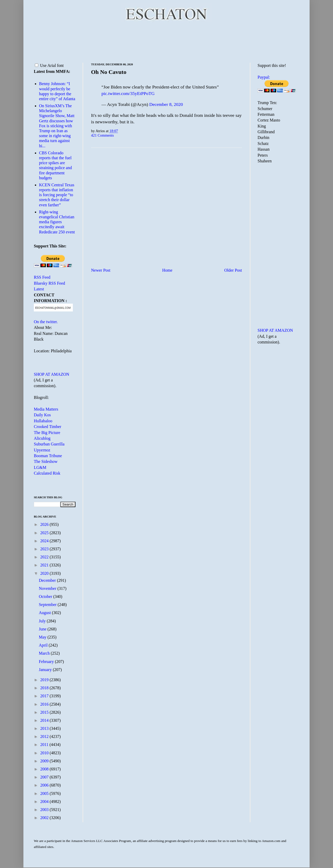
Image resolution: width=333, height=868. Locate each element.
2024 (45, 541)
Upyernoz (42, 450)
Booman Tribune (48, 456)
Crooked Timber (47, 427)
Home (167, 270)
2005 (45, 793)
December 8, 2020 (166, 104)
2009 (45, 761)
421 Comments (103, 135)
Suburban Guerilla (49, 444)
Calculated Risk (47, 473)
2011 (45, 745)
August (45, 613)
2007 (45, 777)
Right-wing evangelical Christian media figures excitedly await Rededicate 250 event (57, 222)
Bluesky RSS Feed (49, 283)
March (45, 653)
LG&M (40, 467)
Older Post (233, 270)
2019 (45, 680)
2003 (45, 810)
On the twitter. (46, 322)
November (48, 588)
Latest (39, 289)
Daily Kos (42, 415)
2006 (45, 785)
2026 (45, 524)
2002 (45, 818)
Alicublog (42, 438)
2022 (45, 557)
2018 (45, 688)
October (46, 596)
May (43, 637)
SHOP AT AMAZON (52, 374)
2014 (45, 720)
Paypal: (264, 77)
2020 (45, 573)
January (46, 670)
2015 (45, 712)
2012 (45, 736)
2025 (45, 533)
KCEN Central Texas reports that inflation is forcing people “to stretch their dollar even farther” (57, 195)
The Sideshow (46, 461)
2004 (45, 802)
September (48, 605)
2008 (45, 769)
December (48, 580)
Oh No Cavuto (109, 72)
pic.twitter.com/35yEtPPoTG (128, 93)
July (43, 621)
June (43, 629)
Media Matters (46, 409)
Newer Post (101, 270)
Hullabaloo (43, 421)
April (44, 645)
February (47, 662)
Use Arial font (49, 65)
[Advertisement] (166, 42)
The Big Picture (47, 433)
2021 (45, 565)
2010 (45, 753)
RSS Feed (42, 277)
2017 (45, 696)
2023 (45, 549)
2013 (45, 728)
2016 (45, 704)
